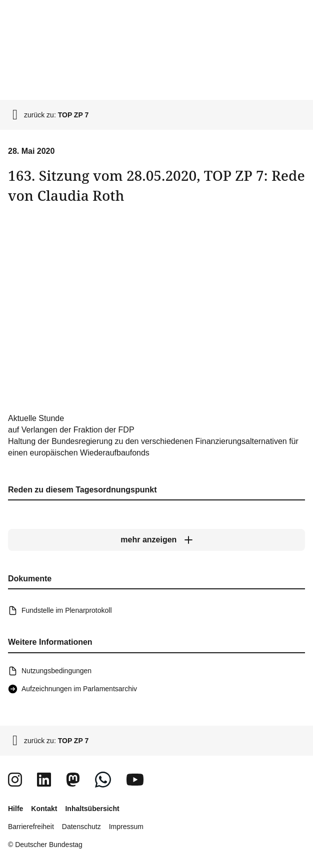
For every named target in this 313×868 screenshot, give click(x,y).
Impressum (126, 827)
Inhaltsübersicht (92, 809)
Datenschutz (81, 827)
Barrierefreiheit (31, 827)
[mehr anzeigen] (156, 540)
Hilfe (15, 809)
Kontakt (44, 809)
